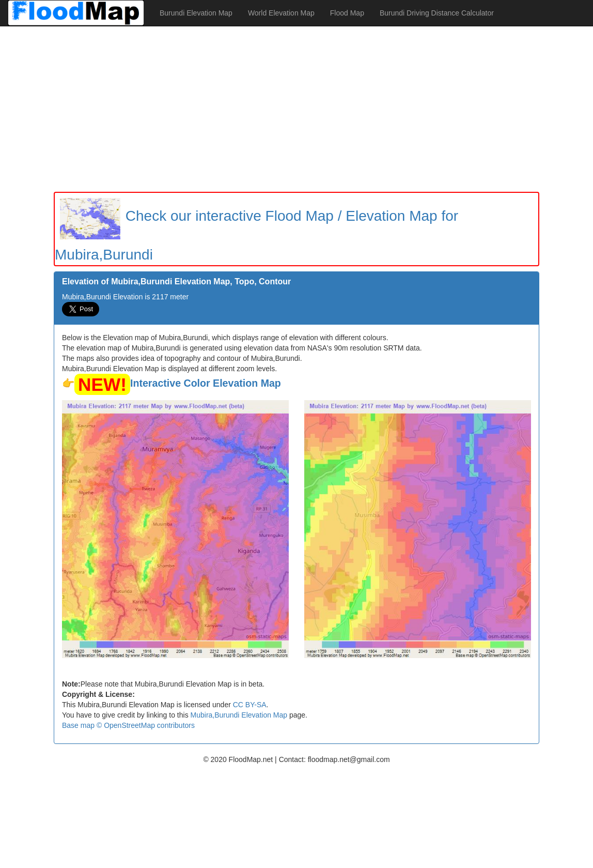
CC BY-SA (250, 705)
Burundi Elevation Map (196, 13)
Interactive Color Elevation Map (206, 383)
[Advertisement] (296, 109)
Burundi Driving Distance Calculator (437, 13)
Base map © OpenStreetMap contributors (128, 725)
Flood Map (347, 13)
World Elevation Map (281, 13)
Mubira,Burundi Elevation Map (239, 715)
